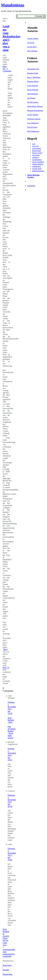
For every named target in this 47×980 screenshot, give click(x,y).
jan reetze (36, 155)
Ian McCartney (33, 102)
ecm (34, 144)
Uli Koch (31, 43)
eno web (35, 146)
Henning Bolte (33, 73)
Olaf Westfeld (32, 94)
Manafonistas (13, 5)
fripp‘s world (37, 153)
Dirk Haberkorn (33, 131)
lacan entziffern (38, 162)
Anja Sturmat (32, 51)
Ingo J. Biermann (34, 77)
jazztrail (35, 157)
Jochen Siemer (33, 38)
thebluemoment (38, 171)
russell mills (37, 169)
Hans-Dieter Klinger (35, 106)
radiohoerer (37, 166)
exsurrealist (37, 148)
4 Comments (7, 70)
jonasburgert (37, 160)
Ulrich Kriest (32, 127)
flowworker (37, 151)
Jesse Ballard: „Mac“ (11, 720)
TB (4, 69)
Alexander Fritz (33, 69)
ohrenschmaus (38, 164)
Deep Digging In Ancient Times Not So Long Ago (6, 937)
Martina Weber (33, 81)
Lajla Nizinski (33, 85)
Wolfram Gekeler (34, 119)
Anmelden (31, 186)
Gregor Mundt (33, 115)
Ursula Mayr (32, 47)
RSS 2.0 (6, 668)
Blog (5, 66)
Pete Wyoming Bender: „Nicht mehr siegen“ (12, 732)
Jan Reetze (31, 98)
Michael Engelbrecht (35, 110)
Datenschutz (8, 974)
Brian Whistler (33, 90)
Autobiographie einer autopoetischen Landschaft (9, 953)
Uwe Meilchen (33, 123)
